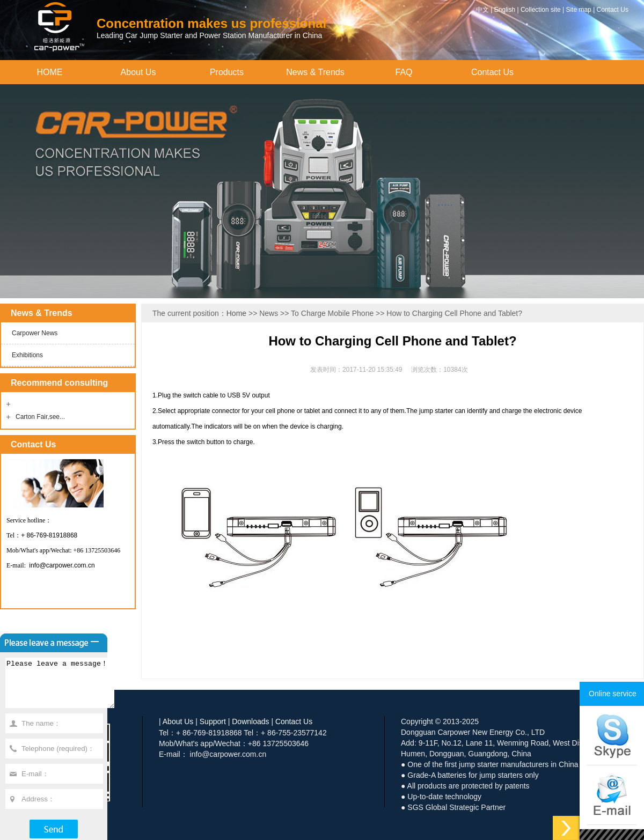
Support (213, 721)
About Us (138, 72)
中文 (482, 10)
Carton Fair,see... (40, 417)
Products (227, 72)
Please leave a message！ (66, 688)
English (505, 10)
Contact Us (613, 10)
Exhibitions (27, 355)
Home (236, 313)
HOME (50, 72)
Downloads (250, 721)
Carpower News (35, 333)
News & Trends (315, 72)
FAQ (404, 72)
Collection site (541, 10)
